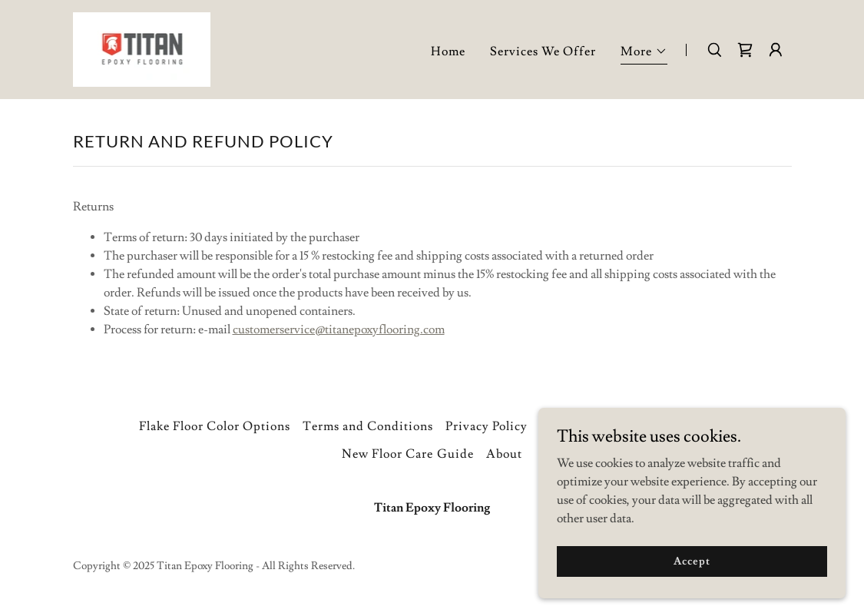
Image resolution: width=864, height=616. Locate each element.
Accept (692, 561)
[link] (142, 47)
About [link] (504, 454)
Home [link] (448, 51)
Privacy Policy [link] (487, 426)
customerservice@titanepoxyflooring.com (339, 330)
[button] (644, 53)
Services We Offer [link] (543, 51)
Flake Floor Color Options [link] (215, 426)
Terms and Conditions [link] (368, 426)
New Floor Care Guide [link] (407, 454)
